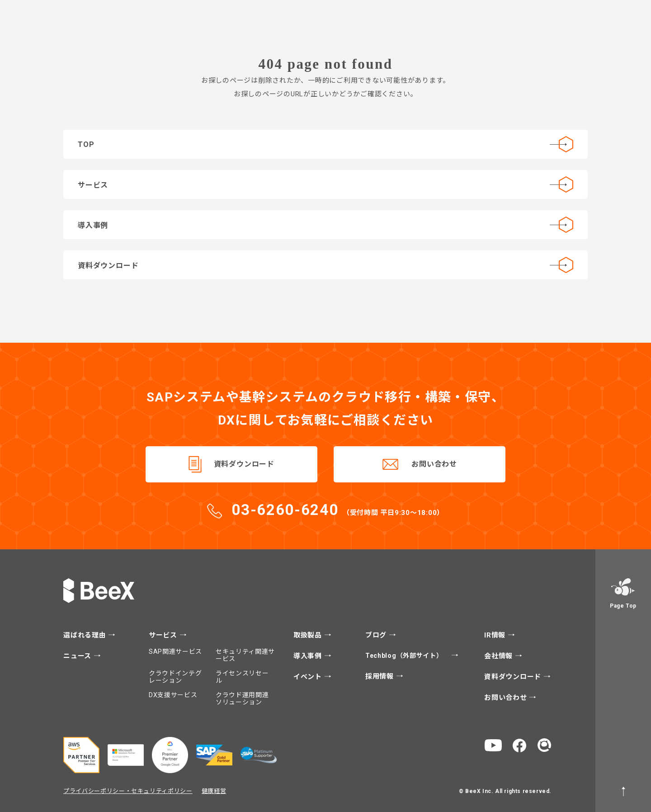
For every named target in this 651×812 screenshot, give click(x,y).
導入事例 (325, 225)
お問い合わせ (434, 464)
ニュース (78, 656)
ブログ (377, 635)
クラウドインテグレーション (175, 677)
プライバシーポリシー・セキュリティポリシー (128, 791)
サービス (325, 184)
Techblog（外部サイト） (405, 656)
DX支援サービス (173, 695)
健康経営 (214, 791)
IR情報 (496, 635)
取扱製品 (309, 635)
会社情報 (500, 656)
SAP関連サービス (175, 651)
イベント (309, 677)
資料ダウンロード (325, 265)
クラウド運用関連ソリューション (242, 699)
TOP (325, 144)
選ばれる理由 (86, 635)
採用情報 (381, 677)
